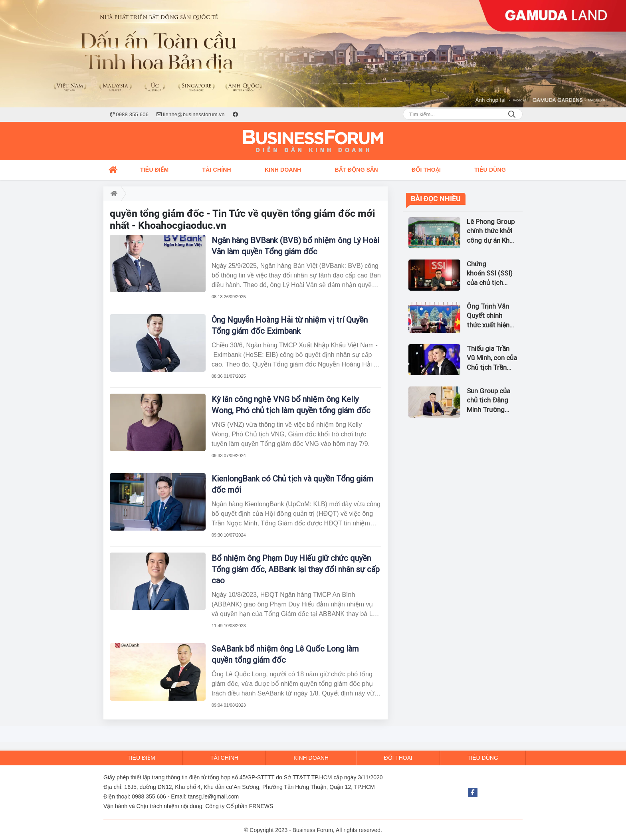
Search (512, 114)
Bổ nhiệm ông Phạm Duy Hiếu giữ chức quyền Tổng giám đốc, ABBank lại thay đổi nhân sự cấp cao (296, 569)
